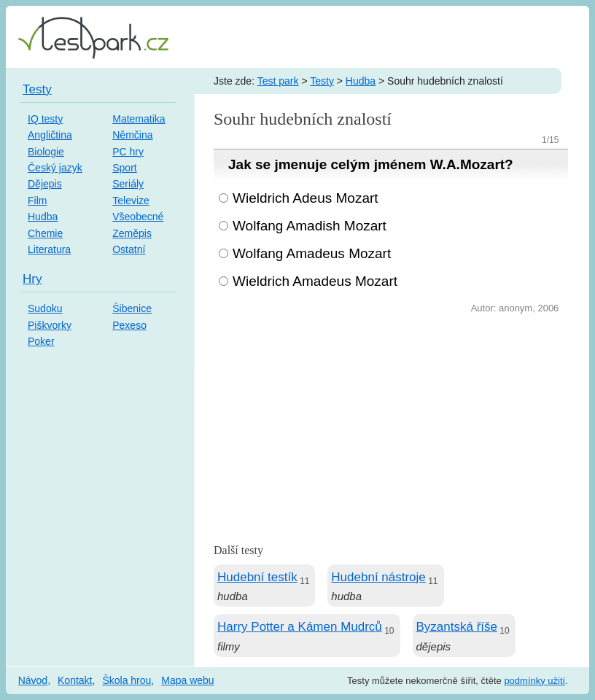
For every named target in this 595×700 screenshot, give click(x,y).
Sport (124, 168)
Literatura (49, 249)
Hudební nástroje (378, 577)
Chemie (45, 233)
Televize (131, 201)
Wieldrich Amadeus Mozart (315, 281)
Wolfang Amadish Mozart (310, 226)
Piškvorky (50, 325)
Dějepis (45, 184)
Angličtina (50, 135)
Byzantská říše (457, 627)
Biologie (46, 152)
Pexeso (129, 325)
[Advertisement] (391, 427)
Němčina (132, 135)
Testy (322, 81)
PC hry (128, 152)
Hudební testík (257, 577)
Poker (41, 341)
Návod (33, 680)
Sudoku (45, 308)
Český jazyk (55, 168)
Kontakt (75, 680)
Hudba (361, 81)
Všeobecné (138, 217)
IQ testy (45, 119)
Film (37, 201)
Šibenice (132, 308)
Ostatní (129, 249)
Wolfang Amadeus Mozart (312, 253)
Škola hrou (127, 680)
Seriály (128, 184)
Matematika (139, 119)
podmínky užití (534, 681)
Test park (278, 81)
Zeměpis (132, 233)
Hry (32, 279)
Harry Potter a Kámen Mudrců (300, 627)
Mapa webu (187, 680)
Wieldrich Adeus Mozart (306, 198)
